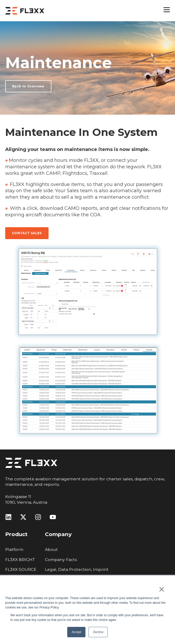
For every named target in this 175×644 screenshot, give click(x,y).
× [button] (162, 589)
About (51, 549)
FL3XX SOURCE (21, 569)
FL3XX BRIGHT (20, 560)
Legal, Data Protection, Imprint (77, 569)
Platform (14, 549)
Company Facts (61, 560)
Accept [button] (76, 632)
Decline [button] (98, 632)
